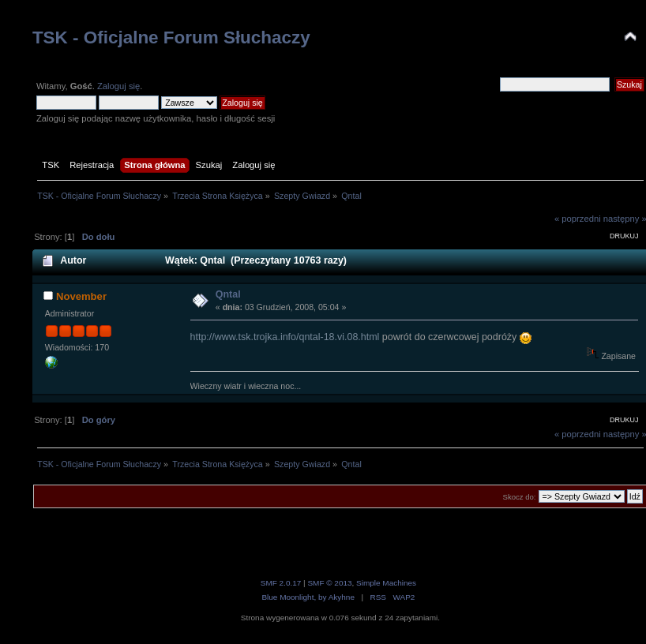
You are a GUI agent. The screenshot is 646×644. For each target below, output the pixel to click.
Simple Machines (386, 583)
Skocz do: (520, 497)
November (81, 296)
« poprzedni (578, 219)
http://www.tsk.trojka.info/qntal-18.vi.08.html (285, 337)
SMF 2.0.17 (281, 583)
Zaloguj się (118, 86)
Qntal (228, 294)
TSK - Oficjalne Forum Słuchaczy (171, 37)
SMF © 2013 (329, 583)
